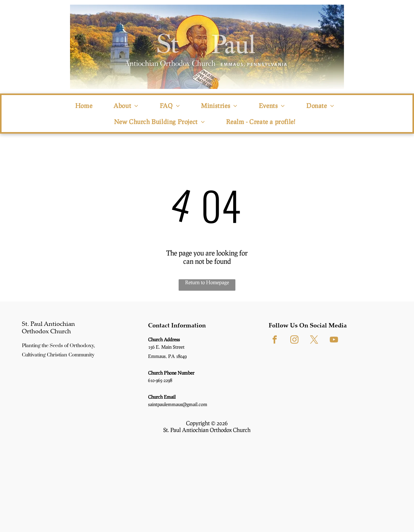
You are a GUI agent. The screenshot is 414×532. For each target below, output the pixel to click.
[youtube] (334, 341)
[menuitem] (86, 106)
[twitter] (314, 341)
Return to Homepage (207, 282)
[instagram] (295, 341)
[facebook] (275, 341)
